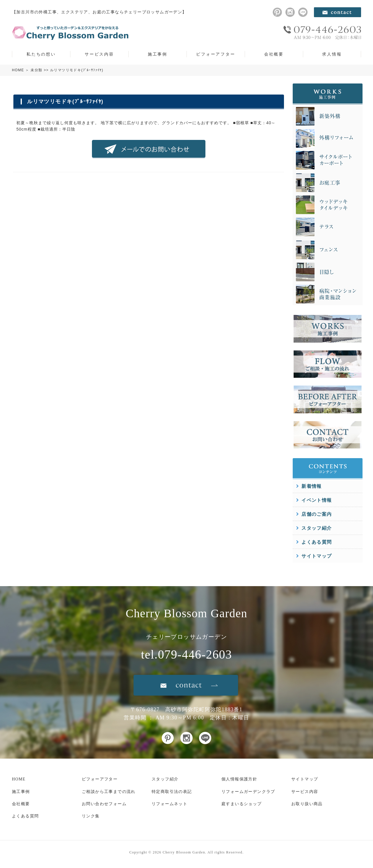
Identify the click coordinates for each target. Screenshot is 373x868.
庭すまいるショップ (242, 804)
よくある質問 (317, 542)
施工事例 (158, 54)
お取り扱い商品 (307, 804)
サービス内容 (99, 54)
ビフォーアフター (216, 54)
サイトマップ (317, 556)
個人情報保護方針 (239, 779)
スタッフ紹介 (317, 528)
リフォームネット (169, 804)
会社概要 (274, 54)
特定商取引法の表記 (172, 792)
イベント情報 (317, 500)
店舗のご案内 (317, 514)
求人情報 (332, 54)
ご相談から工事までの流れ (109, 792)
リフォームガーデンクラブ (248, 792)
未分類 (36, 70)
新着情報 (312, 486)
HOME (18, 70)
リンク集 (91, 816)
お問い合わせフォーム (104, 804)
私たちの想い (41, 54)
